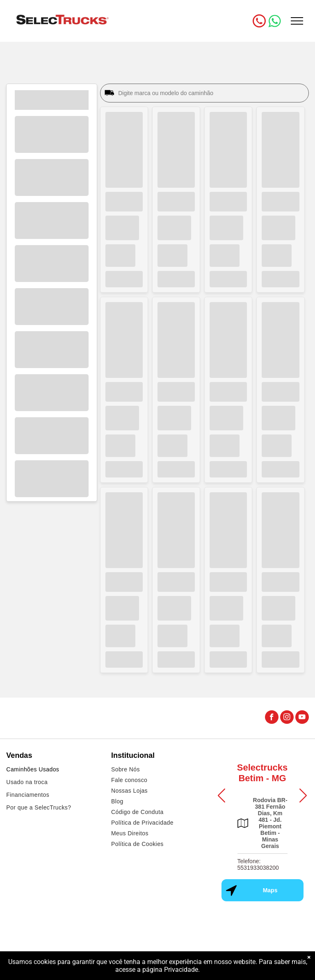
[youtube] (302, 718)
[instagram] (287, 718)
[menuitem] (52, 770)
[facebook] (272, 718)
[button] (222, 795)
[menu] (297, 21)
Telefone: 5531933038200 (258, 864)
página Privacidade (170, 970)
